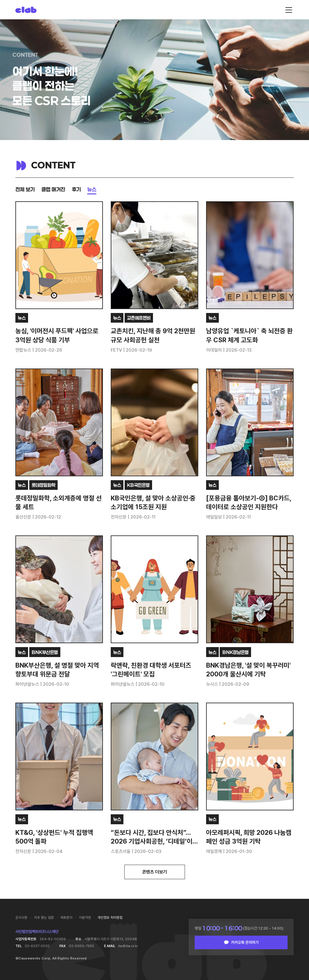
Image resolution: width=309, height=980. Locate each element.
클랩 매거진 (53, 189)
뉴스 (92, 189)
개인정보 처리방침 (110, 918)
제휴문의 (66, 918)
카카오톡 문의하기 (245, 942)
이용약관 (85, 918)
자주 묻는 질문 (44, 918)
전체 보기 (25, 189)
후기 (76, 189)
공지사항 (21, 918)
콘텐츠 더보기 (154, 872)
